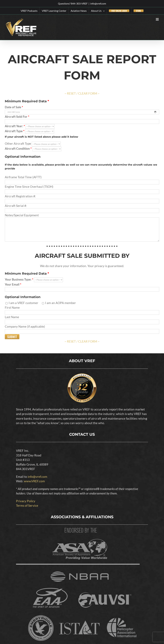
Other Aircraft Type (33, 143)
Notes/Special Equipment (82, 222)
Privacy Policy (26, 501)
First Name (82, 310)
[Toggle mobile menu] (158, 19)
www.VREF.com (34, 481)
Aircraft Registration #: (82, 198)
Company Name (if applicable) (82, 329)
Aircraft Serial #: (82, 208)
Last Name (82, 319)
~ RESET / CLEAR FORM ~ (82, 93)
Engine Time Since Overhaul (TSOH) (82, 189)
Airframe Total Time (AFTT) (82, 179)
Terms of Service (27, 505)
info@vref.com (98, 3)
